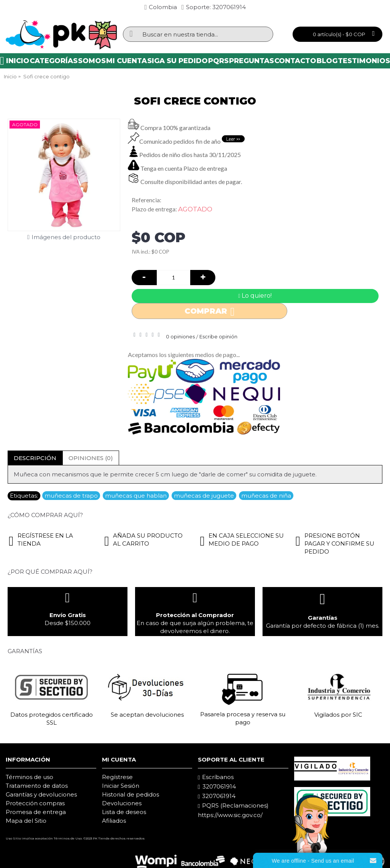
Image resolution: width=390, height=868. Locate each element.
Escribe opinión (218, 336)
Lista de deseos (124, 812)
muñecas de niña (266, 496)
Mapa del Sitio (26, 821)
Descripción (35, 458)
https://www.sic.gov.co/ (230, 815)
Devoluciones (122, 803)
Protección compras (35, 803)
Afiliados (114, 821)
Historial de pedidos (131, 794)
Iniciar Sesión (121, 786)
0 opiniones (180, 336)
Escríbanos (216, 777)
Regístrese (117, 777)
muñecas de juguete (204, 496)
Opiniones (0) (91, 458)
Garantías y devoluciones (41, 794)
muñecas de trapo (71, 496)
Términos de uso (29, 777)
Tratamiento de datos (37, 786)
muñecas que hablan (136, 496)
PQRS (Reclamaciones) (233, 806)
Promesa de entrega (36, 812)
